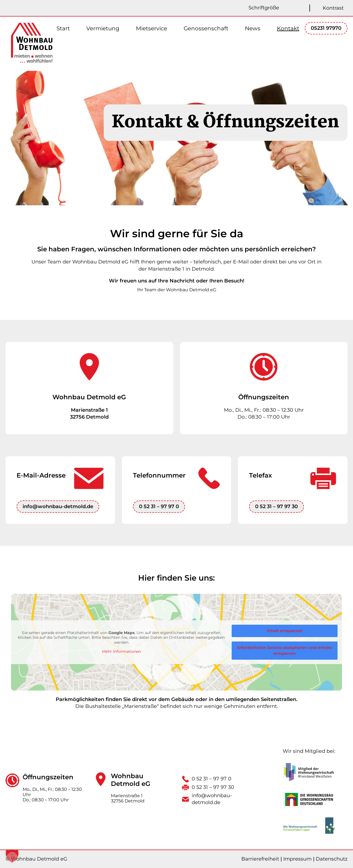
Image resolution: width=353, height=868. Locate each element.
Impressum (297, 859)
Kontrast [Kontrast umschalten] (333, 8)
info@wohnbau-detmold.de (58, 506)
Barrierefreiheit (260, 859)
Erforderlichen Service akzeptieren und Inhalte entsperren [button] (285, 650)
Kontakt (288, 28)
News (253, 28)
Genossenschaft (206, 28)
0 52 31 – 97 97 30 (276, 506)
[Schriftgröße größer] (287, 8)
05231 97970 (326, 28)
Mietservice (152, 28)
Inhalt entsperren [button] (285, 631)
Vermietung (103, 28)
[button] (12, 856)
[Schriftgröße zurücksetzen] (304, 8)
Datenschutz (332, 859)
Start (63, 28)
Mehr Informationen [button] (121, 652)
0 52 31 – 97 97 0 (159, 506)
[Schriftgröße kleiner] (296, 8)
